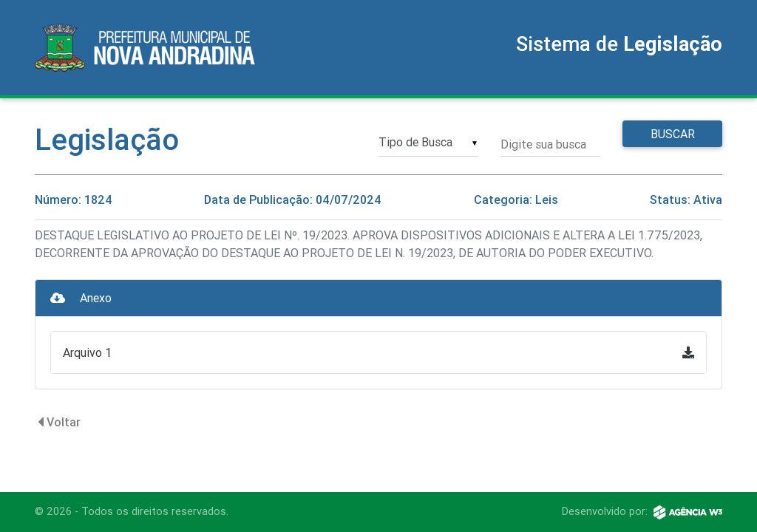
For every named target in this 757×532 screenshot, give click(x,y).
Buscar (673, 134)
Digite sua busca (543, 144)
